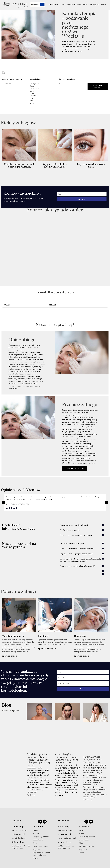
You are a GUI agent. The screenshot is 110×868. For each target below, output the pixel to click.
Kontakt (104, 5)
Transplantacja (53, 5)
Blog (90, 5)
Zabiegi (62, 5)
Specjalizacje (71, 5)
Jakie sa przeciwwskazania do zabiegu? (77, 535)
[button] (3, 502)
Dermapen (80, 636)
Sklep (85, 5)
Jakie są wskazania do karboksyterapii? (77, 549)
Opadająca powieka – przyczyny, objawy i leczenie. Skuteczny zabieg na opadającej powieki (39, 760)
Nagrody (96, 5)
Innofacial (44, 636)
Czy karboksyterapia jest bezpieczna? (76, 554)
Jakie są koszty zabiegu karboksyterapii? (77, 566)
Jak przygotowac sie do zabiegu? (74, 525)
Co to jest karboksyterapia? (72, 544)
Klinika (79, 5)
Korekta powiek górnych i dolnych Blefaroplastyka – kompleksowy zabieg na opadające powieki (95, 762)
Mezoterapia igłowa (13, 636)
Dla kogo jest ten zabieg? (71, 530)
